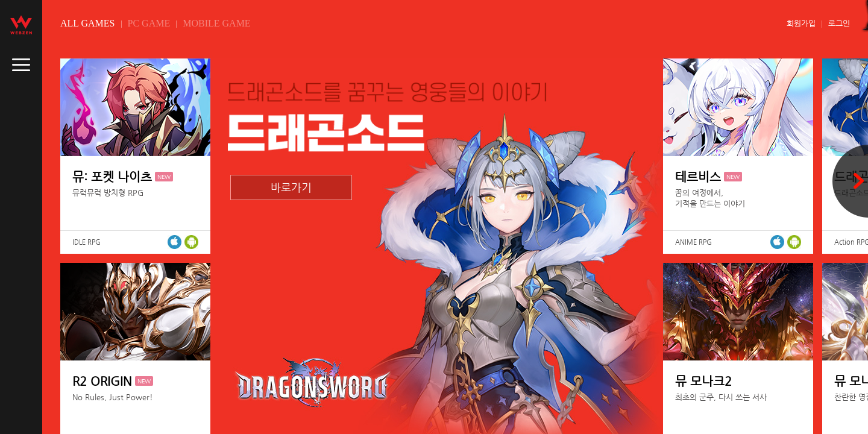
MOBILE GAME (216, 23)
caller (21, 65)
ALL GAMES (88, 23)
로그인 (839, 23)
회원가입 (801, 23)
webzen (21, 25)
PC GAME (149, 23)
